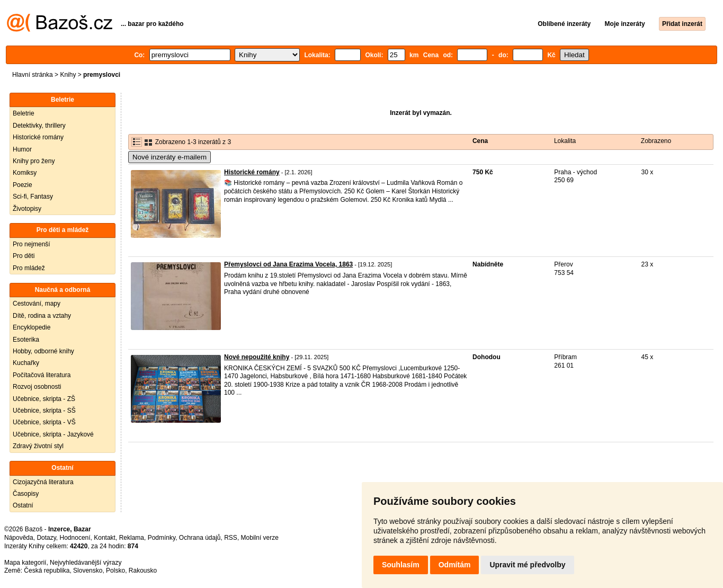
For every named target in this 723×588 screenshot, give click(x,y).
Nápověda (19, 538)
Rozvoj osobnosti (37, 387)
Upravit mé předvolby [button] (527, 565)
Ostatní (23, 505)
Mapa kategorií (25, 563)
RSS (231, 538)
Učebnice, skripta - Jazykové (53, 434)
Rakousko (143, 571)
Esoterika (26, 340)
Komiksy (25, 173)
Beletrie (24, 113)
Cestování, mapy (37, 304)
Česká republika (47, 571)
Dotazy (46, 538)
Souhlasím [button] (401, 565)
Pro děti (24, 256)
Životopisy (27, 209)
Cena (480, 141)
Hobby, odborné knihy (43, 351)
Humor (22, 149)
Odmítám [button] (455, 565)
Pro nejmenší (32, 244)
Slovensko (88, 571)
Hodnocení (75, 538)
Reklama (132, 538)
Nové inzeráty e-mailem (169, 157)
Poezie (23, 185)
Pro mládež (29, 268)
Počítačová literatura (42, 375)
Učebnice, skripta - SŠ (44, 411)
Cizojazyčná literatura (43, 482)
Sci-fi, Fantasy (33, 197)
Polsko (115, 571)
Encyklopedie (32, 327)
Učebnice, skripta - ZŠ (44, 399)
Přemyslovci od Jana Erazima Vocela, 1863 (288, 264)
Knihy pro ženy (34, 161)
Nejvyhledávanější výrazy (86, 563)
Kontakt (105, 538)
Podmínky (162, 538)
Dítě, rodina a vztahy (42, 316)
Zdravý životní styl (38, 446)
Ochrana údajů (200, 538)
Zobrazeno (656, 141)
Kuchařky (26, 363)
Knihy (68, 75)
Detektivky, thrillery (39, 126)
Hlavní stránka (33, 75)
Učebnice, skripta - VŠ (44, 422)
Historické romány (38, 137)
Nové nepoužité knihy (257, 357)
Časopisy (26, 494)
